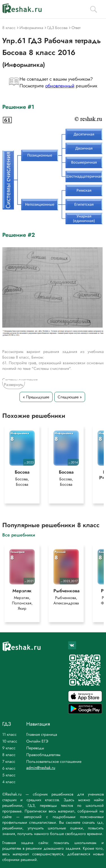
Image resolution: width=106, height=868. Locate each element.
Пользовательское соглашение (54, 761)
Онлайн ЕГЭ (37, 741)
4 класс (9, 782)
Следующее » (70, 397)
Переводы (35, 748)
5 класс (9, 775)
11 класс (9, 734)
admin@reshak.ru (41, 768)
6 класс (9, 768)
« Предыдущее (36, 397)
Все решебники (19, 535)
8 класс (9, 755)
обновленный (60, 86)
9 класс (9, 748)
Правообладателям (43, 755)
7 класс (9, 761)
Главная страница (42, 734)
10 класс (10, 741)
